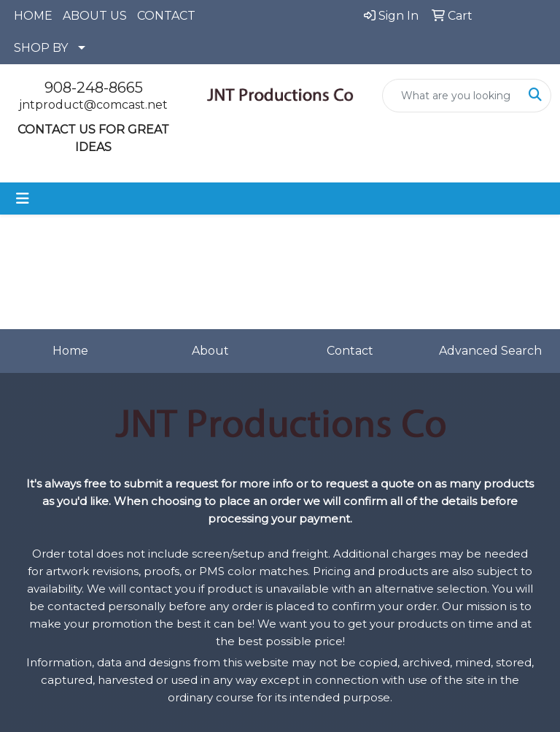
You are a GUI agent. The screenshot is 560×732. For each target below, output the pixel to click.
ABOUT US (95, 16)
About (210, 351)
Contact (350, 351)
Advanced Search (490, 351)
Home (70, 351)
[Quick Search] (451, 96)
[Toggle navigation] (23, 199)
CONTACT (166, 16)
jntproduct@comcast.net (93, 105)
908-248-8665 (94, 88)
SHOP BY (41, 48)
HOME (33, 16)
